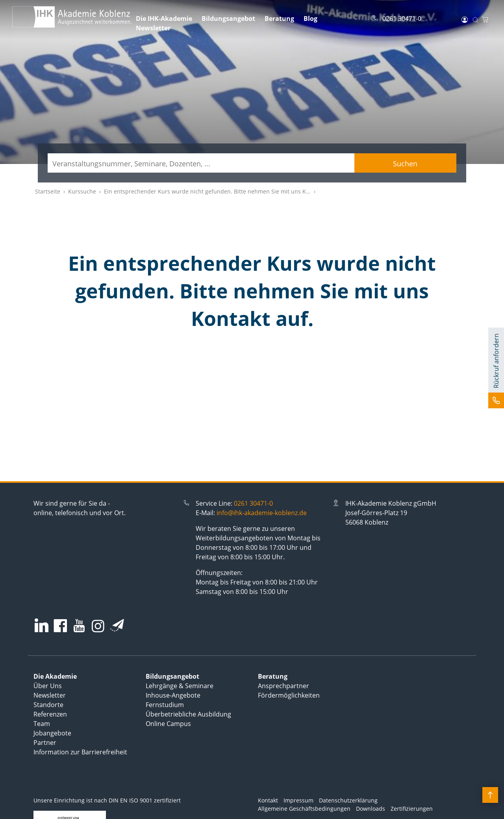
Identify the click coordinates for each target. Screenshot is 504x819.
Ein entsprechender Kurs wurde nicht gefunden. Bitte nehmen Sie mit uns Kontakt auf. (219, 191)
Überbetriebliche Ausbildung (188, 714)
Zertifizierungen (412, 809)
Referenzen (50, 714)
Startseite (48, 191)
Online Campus (168, 724)
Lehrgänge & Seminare (180, 686)
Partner (45, 743)
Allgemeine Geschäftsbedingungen (304, 809)
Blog (310, 19)
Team (42, 724)
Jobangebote (52, 733)
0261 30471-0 (253, 503)
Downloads (371, 809)
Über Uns (48, 686)
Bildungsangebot (228, 19)
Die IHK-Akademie (164, 19)
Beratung (279, 19)
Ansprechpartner (283, 686)
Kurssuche (82, 191)
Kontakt (268, 800)
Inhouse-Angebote (173, 695)
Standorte (48, 705)
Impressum (298, 800)
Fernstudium (165, 705)
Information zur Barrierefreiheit (80, 752)
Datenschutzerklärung (348, 800)
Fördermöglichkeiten (289, 695)
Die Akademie (55, 676)
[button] (496, 368)
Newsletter (153, 28)
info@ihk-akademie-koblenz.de (262, 513)
